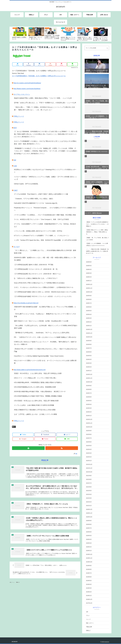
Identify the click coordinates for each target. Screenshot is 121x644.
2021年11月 (89, 468)
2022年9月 (89, 431)
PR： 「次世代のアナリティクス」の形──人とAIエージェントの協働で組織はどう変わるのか (45, 337)
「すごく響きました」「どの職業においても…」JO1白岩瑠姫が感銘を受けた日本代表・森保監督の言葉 (45, 252)
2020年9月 (89, 521)
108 (15, 427)
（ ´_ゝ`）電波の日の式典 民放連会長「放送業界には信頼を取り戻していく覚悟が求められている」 (97, 251)
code (15, 166)
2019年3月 (89, 588)
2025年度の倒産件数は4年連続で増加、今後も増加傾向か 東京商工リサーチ (40, 392)
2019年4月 (89, 584)
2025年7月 (89, 303)
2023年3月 (89, 408)
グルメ (88, 615)
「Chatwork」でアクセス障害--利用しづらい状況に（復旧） (34, 199)
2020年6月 (89, 532)
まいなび (17, 247)
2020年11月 (89, 513)
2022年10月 (89, 427)
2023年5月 (89, 401)
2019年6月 (89, 577)
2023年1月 (89, 416)
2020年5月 (89, 536)
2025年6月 (89, 307)
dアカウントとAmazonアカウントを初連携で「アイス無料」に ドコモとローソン (42, 236)
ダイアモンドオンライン (22, 94)
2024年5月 (89, 356)
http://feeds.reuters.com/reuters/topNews (27, 89)
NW (15, 160)
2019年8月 (89, 569)
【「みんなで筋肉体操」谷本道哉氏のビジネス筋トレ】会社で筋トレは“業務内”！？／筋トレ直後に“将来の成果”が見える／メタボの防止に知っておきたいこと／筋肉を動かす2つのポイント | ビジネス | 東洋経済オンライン (46, 134)
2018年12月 (89, 599)
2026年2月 (89, 277)
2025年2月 (89, 322)
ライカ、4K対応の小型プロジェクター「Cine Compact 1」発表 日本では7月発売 (41, 219)
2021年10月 (89, 472)
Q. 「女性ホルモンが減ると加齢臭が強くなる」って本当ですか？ (36, 278)
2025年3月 (89, 318)
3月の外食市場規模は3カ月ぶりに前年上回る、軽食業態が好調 (35, 387)
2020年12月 (89, 509)
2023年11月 (89, 378)
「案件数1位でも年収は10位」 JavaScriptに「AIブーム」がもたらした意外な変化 (42, 333)
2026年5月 (89, 266)
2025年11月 (89, 288)
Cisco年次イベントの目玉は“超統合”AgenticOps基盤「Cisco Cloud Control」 (39, 356)
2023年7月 (89, 393)
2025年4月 (89, 314)
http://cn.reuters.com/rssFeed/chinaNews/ (27, 83)
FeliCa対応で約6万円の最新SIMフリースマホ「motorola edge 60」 (36, 203)
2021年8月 (89, 479)
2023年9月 (89, 386)
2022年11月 (89, 423)
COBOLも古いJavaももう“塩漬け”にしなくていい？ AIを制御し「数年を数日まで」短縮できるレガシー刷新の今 (45, 343)
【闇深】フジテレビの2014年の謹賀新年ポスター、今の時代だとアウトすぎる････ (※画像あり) (97, 224)
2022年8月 (89, 434)
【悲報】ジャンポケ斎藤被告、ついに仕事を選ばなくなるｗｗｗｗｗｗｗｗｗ (97, 244)
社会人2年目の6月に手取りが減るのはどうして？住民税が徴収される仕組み (39, 283)
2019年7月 (89, 573)
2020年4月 (89, 539)
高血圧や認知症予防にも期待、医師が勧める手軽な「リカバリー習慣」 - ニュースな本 (43, 98)
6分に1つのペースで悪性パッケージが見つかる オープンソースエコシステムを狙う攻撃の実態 (45, 362)
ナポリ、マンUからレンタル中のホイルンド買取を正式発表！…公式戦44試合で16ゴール (44, 287)
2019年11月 (89, 558)
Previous (11, 34)
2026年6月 (89, 262)
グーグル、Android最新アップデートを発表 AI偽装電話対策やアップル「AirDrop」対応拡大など (45, 225)
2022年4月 (89, 449)
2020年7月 (89, 528)
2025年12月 (89, 284)
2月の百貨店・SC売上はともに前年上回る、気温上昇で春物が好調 (36, 401)
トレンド (88, 619)
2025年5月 (89, 311)
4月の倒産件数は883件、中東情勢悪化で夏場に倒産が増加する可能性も (38, 382)
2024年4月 (89, 359)
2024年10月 (89, 337)
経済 (15, 128)
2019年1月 (89, 596)
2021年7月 (89, 483)
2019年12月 (89, 554)
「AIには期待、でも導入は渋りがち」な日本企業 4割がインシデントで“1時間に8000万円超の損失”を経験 (46, 327)
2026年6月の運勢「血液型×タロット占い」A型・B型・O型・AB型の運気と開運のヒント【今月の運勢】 (45, 259)
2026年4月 (89, 269)
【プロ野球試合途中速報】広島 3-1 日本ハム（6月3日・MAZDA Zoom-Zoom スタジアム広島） (46, 292)
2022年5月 (89, 446)
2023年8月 (89, 389)
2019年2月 (89, 592)
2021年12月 (89, 464)
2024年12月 (89, 329)
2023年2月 (89, 412)
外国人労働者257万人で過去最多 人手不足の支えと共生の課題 (35, 410)
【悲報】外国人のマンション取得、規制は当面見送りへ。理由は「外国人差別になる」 (97, 232)
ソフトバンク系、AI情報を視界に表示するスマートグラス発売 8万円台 (38, 231)
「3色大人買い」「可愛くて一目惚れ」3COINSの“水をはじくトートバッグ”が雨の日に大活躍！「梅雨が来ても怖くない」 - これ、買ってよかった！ (44, 109)
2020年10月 (89, 517)
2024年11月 (89, 333)
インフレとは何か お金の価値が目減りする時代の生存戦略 (34, 405)
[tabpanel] (20, 33)
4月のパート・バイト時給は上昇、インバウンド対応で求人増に (35, 378)
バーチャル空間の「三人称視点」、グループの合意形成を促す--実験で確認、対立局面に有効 (45, 215)
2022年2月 (89, 457)
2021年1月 (89, 506)
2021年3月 (89, 498)
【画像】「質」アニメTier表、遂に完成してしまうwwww (97, 239)
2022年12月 (89, 419)
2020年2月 (89, 547)
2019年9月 (89, 566)
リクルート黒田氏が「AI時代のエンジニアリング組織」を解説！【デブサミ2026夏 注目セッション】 (45, 178)
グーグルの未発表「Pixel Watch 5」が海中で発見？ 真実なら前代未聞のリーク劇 (41, 194)
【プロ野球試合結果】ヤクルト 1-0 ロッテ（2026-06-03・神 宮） (36, 269)
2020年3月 (89, 543)
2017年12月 (89, 603)
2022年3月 (89, 453)
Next (110, 34)
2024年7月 (89, 348)
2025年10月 (89, 292)
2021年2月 (89, 502)
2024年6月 (89, 352)
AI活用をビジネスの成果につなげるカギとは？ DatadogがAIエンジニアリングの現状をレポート (45, 171)
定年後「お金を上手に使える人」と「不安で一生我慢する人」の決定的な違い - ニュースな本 (45, 103)
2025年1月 (89, 326)
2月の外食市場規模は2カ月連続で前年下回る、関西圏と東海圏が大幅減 (38, 396)
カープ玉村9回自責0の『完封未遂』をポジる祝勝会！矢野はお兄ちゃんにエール (39, 76)
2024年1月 (89, 371)
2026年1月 (89, 281)
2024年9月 (89, 341)
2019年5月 (89, 581)
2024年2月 (89, 367)
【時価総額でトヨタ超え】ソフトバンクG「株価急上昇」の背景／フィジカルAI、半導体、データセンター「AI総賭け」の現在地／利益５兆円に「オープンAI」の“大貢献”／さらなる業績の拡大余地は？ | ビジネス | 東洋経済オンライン (46, 151)
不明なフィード (19, 116)
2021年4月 (89, 494)
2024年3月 (89, 363)
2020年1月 (89, 551)
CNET (16, 190)
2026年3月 (89, 273)
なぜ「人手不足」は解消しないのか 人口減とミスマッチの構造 (36, 414)
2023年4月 (89, 404)
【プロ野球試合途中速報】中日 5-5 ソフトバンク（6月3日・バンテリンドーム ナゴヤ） (43, 296)
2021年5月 (89, 491)
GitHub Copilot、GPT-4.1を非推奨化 (26, 184)
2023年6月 (89, 397)
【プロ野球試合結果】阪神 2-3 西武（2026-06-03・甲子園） (34, 265)
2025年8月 (89, 299)
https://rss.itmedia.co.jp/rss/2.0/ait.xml (26, 303)
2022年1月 (89, 461)
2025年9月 (89, 296)
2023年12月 (89, 374)
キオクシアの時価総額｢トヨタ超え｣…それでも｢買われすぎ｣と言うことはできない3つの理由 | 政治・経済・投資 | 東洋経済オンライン (45, 143)
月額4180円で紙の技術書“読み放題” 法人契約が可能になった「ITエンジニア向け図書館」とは (45, 308)
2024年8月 (89, 344)
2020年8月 (89, 524)
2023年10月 (89, 382)
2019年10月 (89, 562)
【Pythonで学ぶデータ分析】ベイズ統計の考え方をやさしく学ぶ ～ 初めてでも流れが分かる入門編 (46, 350)
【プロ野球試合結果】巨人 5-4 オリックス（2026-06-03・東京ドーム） (38, 274)
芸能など (88, 630)
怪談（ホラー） (90, 623)
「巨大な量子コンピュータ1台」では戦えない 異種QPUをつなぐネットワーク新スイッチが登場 (45, 315)
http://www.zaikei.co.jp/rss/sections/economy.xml (30, 370)
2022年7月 (89, 438)
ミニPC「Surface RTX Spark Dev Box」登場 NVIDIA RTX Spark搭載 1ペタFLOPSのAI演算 (45, 240)
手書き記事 (89, 627)
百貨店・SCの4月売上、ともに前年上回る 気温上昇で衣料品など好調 (38, 373)
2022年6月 (89, 442)
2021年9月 (89, 476)
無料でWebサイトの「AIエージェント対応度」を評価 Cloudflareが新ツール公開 (41, 321)
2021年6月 (89, 487)
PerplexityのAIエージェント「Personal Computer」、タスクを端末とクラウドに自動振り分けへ (45, 209)
